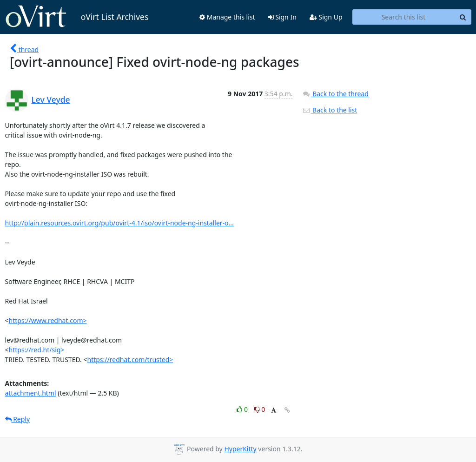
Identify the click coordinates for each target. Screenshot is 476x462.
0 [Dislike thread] (260, 409)
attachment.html (31, 393)
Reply (18, 419)
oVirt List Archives (77, 17)
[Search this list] (404, 17)
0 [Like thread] (243, 409)
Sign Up (326, 17)
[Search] (463, 17)
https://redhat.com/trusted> (130, 360)
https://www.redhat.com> (48, 320)
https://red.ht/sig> (37, 350)
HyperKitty (240, 449)
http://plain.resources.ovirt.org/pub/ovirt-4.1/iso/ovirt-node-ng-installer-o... (119, 223)
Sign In (282, 17)
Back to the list (330, 110)
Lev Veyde (51, 99)
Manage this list (227, 17)
